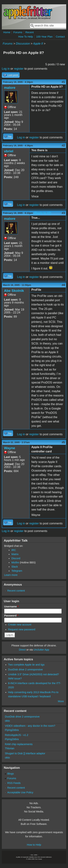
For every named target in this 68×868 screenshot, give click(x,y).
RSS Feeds (14, 783)
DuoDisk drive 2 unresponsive (25, 669)
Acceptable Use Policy (20, 792)
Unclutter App (41, 650)
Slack (15, 567)
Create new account (20, 625)
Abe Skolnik (14, 291)
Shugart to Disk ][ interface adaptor (25, 753)
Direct (22, 650)
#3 (63, 213)
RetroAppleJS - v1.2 (17, 735)
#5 (63, 442)
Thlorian (10, 748)
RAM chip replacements (19, 744)
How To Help (25, 37)
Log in (6, 69)
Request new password (22, 629)
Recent (30, 32)
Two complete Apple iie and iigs (26, 665)
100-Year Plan (44, 37)
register (19, 69)
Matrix (15, 554)
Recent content (16, 591)
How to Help (34, 845)
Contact (60, 37)
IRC (14, 550)
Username (11, 607)
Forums (18, 32)
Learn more (11, 575)
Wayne (10, 448)
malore (10, 88)
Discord (16, 558)
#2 (63, 146)
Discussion (23, 44)
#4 (63, 285)
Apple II (38, 44)
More (61, 701)
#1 (63, 82)
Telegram (17, 571)
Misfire (15, 562)
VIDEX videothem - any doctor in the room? (30, 726)
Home (7, 32)
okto (7, 721)
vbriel (9, 151)
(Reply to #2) (42, 213)
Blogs (11, 774)
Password (11, 616)
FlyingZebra (12, 730)
